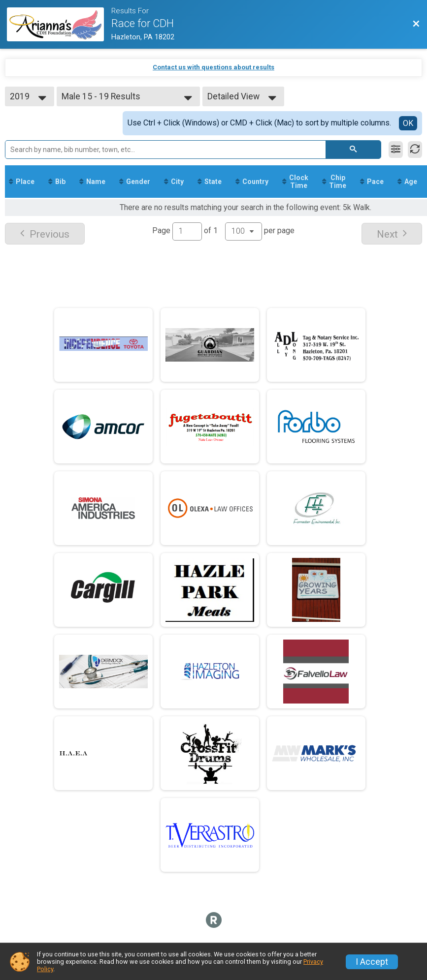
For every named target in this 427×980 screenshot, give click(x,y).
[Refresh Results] (415, 150)
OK (408, 123)
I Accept (372, 962)
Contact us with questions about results (213, 67)
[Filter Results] (396, 150)
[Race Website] (59, 24)
